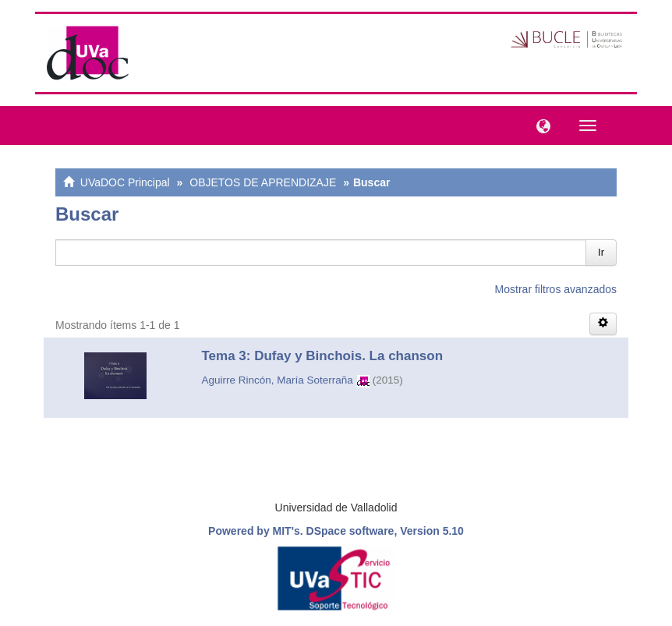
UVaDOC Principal (125, 182)
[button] (539, 125)
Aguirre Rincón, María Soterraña (278, 380)
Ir (601, 252)
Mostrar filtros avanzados (556, 289)
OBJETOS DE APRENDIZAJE (263, 182)
